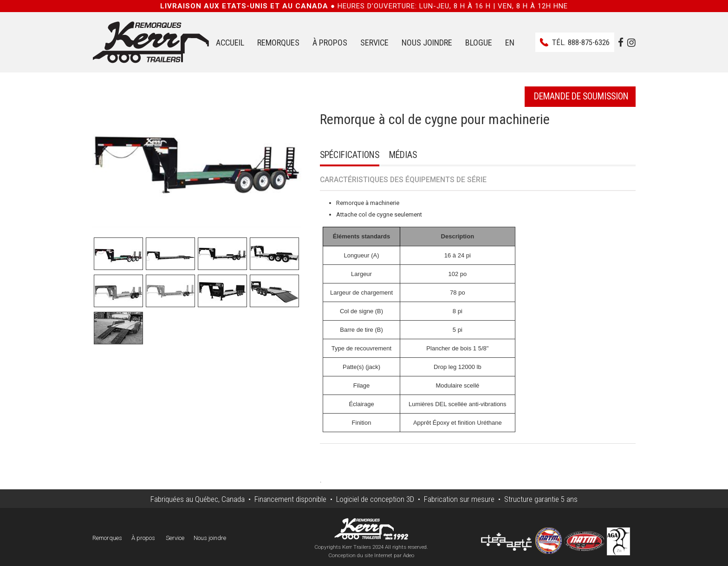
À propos (330, 43)
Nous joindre (427, 43)
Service (374, 43)
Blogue (479, 43)
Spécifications (350, 155)
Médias (403, 155)
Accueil (230, 43)
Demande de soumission (581, 96)
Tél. (581, 42)
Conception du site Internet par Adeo (371, 555)
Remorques (278, 43)
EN (510, 43)
